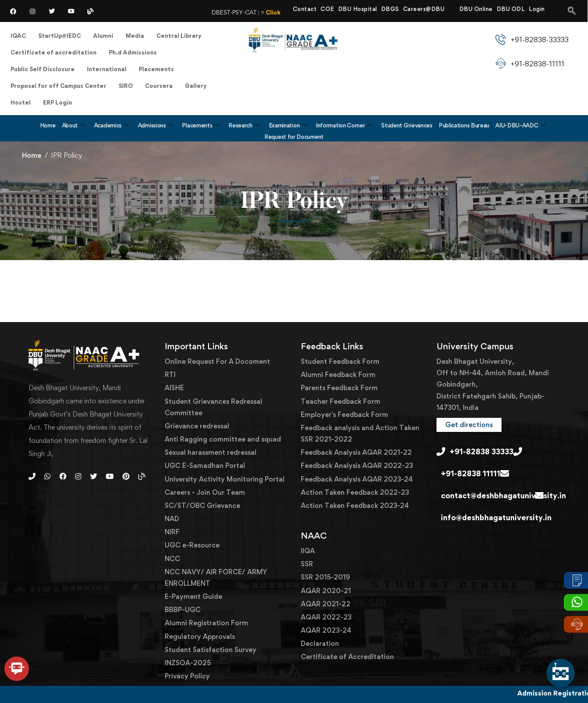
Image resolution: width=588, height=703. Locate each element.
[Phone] (32, 476)
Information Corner (344, 125)
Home (48, 125)
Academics (112, 125)
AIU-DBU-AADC (520, 125)
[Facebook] (13, 11)
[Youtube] (110, 476)
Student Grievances (407, 125)
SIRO (126, 86)
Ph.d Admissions (133, 52)
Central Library (179, 36)
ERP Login (58, 102)
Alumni (103, 36)
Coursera (159, 86)
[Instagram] (32, 11)
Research (244, 125)
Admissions (156, 125)
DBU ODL (511, 9)
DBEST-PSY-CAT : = (270, 12)
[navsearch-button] (572, 11)
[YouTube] (71, 11)
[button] (469, 425)
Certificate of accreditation (54, 52)
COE (327, 9)
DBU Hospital (358, 9)
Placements (156, 69)
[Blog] (90, 11)
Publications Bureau (464, 125)
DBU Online (476, 9)
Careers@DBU (428, 9)
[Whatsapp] (47, 476)
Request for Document (294, 137)
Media (135, 36)
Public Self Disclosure (43, 69)
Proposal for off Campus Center (58, 86)
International (107, 69)
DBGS (390, 9)
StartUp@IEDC (60, 36)
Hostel (21, 102)
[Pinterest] (126, 476)
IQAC (18, 36)
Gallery (196, 86)
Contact (305, 9)
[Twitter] (52, 11)
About (74, 125)
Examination (288, 125)
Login (541, 9)
